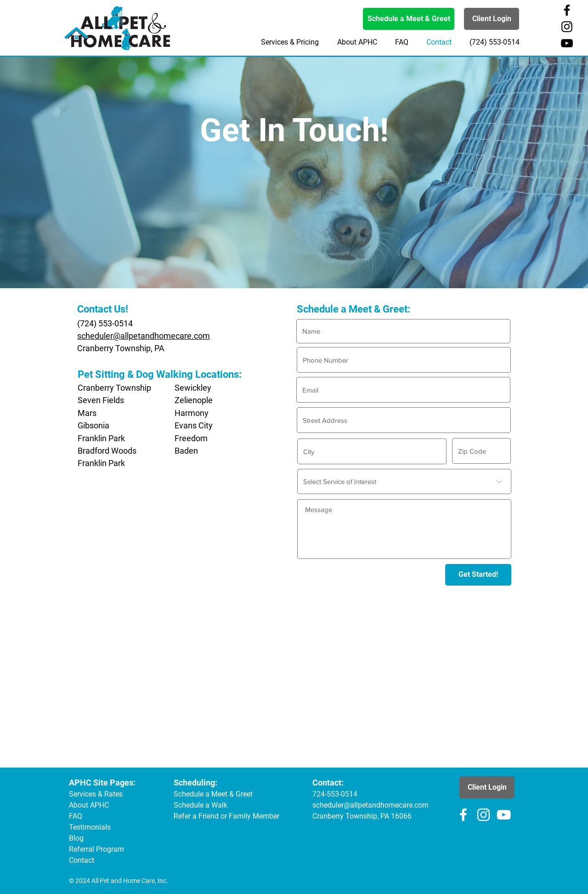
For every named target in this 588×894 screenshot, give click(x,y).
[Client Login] (492, 19)
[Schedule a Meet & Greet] (409, 19)
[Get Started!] (478, 575)
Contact (82, 860)
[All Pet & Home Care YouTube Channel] (567, 43)
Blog (76, 838)
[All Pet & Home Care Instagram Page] (567, 27)
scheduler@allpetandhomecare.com (144, 336)
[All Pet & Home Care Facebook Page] (567, 10)
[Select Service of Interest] (404, 481)
